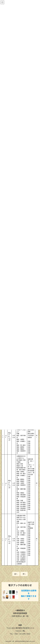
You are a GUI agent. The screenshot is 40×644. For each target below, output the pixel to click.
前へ (16, 574)
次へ (24, 574)
